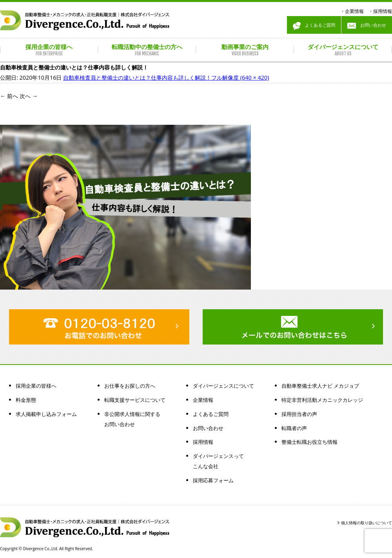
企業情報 (354, 11)
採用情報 (383, 11)
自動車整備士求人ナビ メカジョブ (320, 386)
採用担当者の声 (299, 414)
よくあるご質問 (314, 26)
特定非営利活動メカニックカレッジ (322, 400)
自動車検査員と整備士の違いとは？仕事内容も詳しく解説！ (137, 77)
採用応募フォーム (213, 480)
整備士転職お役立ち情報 (309, 442)
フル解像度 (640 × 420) (240, 77)
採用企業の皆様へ (36, 386)
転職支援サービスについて (135, 400)
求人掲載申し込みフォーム (46, 414)
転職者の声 (294, 428)
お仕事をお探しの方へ (130, 386)
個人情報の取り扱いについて (367, 523)
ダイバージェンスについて (223, 386)
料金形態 (26, 400)
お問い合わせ (367, 26)
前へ (9, 96)
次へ (29, 96)
